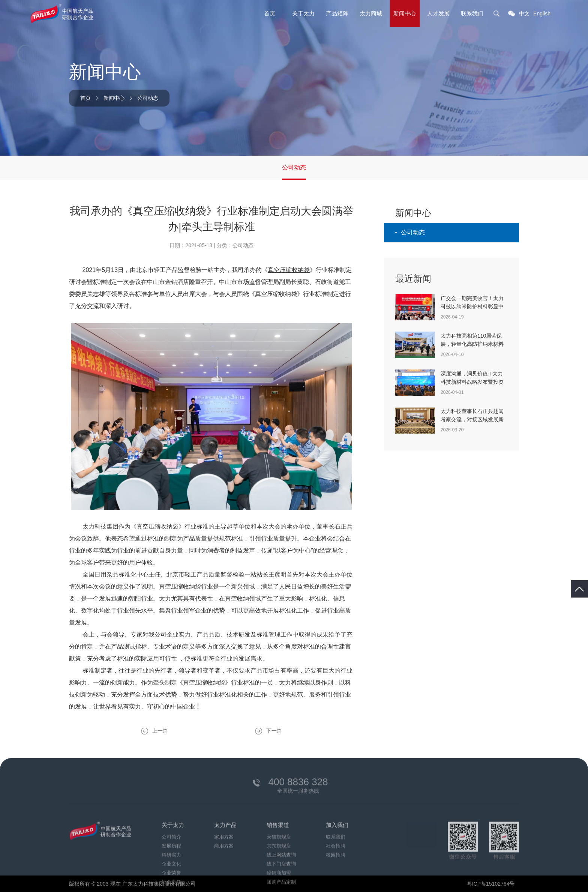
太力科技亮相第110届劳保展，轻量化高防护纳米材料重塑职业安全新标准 (472, 344)
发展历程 (171, 881)
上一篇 (160, 731)
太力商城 (371, 13)
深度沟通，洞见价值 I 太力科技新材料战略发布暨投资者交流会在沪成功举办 (472, 382)
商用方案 (224, 881)
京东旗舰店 (279, 881)
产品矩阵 (337, 13)
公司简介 (171, 872)
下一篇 (274, 731)
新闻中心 (405, 13)
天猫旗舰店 (279, 872)
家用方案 (224, 872)
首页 (270, 13)
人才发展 (438, 13)
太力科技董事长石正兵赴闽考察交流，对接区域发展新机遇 (472, 419)
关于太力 (303, 13)
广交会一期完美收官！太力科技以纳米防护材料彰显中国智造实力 (472, 306)
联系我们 (472, 13)
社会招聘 (336, 881)
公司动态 (148, 98)
